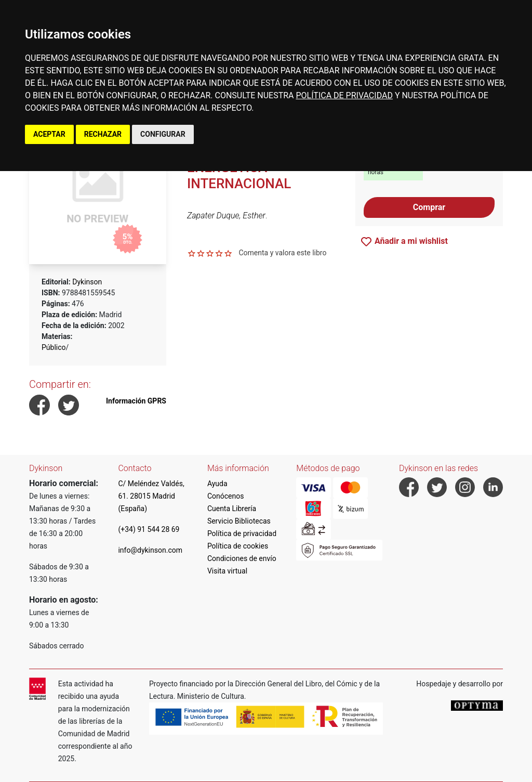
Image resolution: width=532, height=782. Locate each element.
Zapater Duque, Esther (226, 216)
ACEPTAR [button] (49, 134)
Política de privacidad (242, 533)
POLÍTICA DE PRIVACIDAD (344, 95)
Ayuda (217, 484)
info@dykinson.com (150, 550)
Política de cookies (238, 546)
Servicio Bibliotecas (239, 521)
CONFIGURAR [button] (163, 134)
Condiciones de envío (242, 558)
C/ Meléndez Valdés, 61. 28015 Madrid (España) (151, 496)
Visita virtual (227, 571)
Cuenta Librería (232, 509)
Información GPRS (136, 401)
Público (54, 347)
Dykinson (87, 282)
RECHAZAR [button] (103, 134)
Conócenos (226, 496)
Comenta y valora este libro (282, 253)
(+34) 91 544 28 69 (149, 529)
